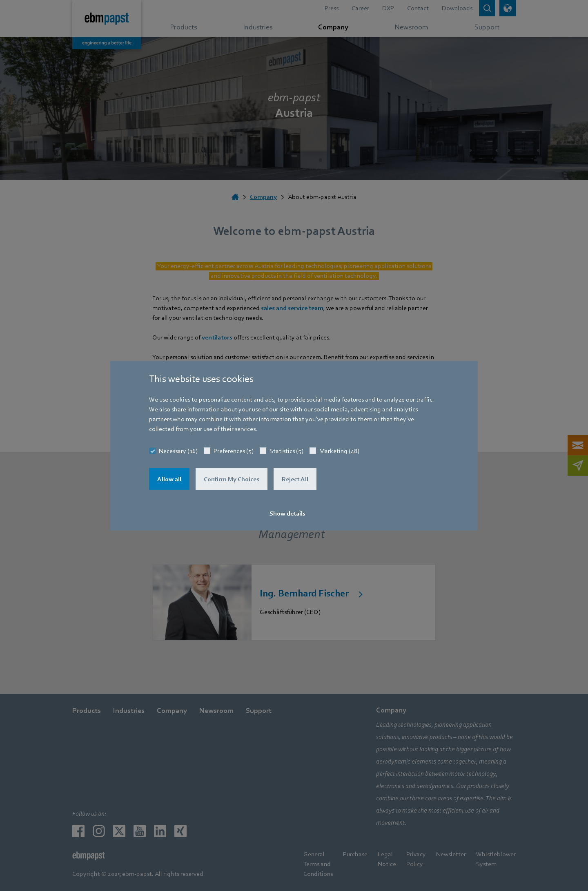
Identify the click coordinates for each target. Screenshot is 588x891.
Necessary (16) (178, 451)
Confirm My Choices (232, 479)
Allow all (169, 479)
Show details (287, 513)
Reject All (295, 479)
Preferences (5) (234, 451)
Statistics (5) (286, 451)
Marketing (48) (339, 451)
